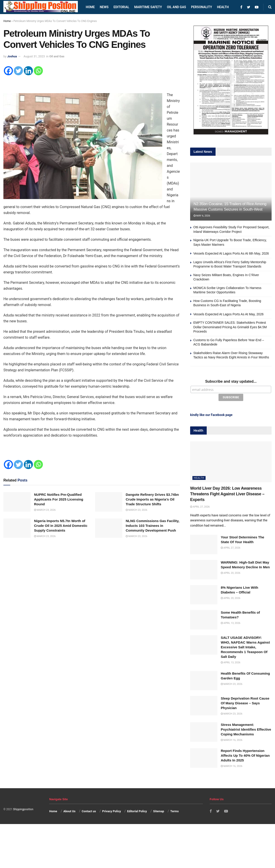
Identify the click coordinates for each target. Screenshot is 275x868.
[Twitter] (18, 71)
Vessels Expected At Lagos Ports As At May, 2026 (228, 314)
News (104, 7)
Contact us (89, 811)
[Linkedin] (28, 71)
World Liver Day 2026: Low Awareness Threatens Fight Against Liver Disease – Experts (227, 493)
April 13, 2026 (231, 622)
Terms (174, 811)
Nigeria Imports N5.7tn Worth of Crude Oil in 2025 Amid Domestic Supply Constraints (61, 526)
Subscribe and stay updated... (231, 381)
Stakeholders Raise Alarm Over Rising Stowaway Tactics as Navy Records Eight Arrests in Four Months (232, 357)
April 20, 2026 (231, 572)
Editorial (121, 7)
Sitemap (159, 811)
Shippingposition (23, 809)
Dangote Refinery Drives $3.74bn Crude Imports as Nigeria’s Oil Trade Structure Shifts (152, 499)
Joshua (12, 56)
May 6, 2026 (202, 216)
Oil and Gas (177, 7)
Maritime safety (148, 7)
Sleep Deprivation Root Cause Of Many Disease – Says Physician (245, 702)
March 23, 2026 (45, 510)
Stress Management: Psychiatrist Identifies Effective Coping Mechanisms (246, 729)
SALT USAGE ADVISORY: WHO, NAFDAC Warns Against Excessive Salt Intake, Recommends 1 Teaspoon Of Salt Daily (245, 646)
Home (90, 7)
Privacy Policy (111, 811)
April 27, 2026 (200, 506)
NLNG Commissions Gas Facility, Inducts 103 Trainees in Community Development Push (152, 526)
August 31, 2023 (34, 56)
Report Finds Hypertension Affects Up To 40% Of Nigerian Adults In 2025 (245, 755)
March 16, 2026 (232, 739)
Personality (201, 7)
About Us (69, 811)
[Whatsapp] (38, 71)
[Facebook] (8, 71)
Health (223, 7)
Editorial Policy (137, 811)
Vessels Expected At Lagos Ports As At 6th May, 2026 (231, 253)
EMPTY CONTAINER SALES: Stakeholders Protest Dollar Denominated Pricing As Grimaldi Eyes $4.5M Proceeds (230, 327)
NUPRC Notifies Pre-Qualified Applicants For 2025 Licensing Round (59, 499)
